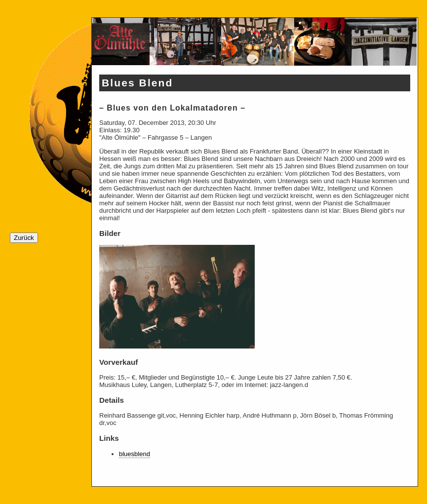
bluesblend (135, 454)
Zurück (24, 238)
